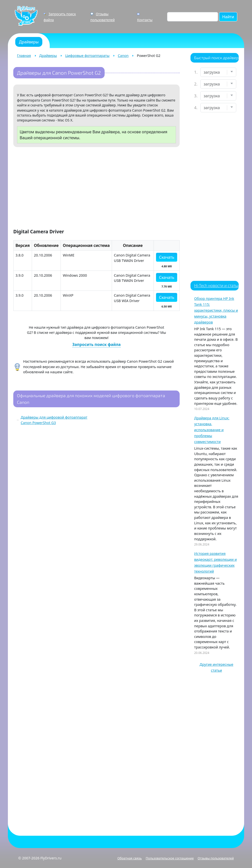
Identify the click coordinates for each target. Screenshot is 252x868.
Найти (228, 17)
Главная (24, 56)
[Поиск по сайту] (193, 17)
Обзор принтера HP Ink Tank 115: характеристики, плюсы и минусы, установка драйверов (216, 310)
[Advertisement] (96, 189)
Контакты (145, 20)
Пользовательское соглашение (170, 858)
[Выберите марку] (218, 84)
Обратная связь (130, 858)
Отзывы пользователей (216, 858)
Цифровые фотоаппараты (87, 56)
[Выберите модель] (218, 96)
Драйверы (48, 56)
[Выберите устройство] (218, 72)
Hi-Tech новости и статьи (217, 286)
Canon (123, 56)
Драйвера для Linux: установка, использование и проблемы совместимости (212, 430)
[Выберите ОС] (218, 108)
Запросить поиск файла (97, 344)
